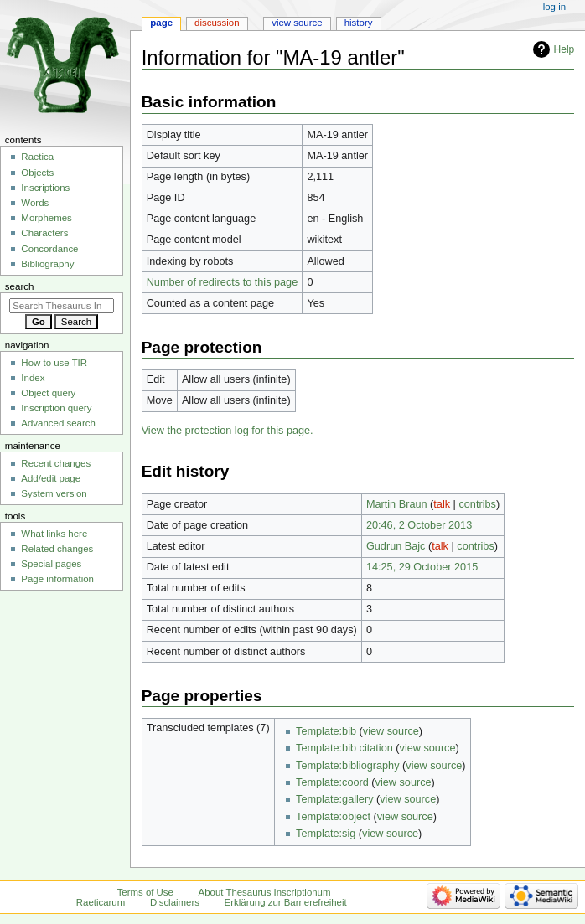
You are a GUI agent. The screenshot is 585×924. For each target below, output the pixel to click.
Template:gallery (334, 799)
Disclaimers (175, 902)
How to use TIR (54, 363)
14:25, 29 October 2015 (422, 567)
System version (54, 493)
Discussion (217, 23)
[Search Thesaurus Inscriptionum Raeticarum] (62, 306)
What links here (54, 534)
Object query (48, 393)
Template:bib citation (344, 748)
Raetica (37, 157)
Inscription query (56, 408)
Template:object (333, 817)
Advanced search (58, 423)
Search (20, 286)
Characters (44, 233)
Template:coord (332, 782)
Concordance (49, 249)
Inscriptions (45, 188)
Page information (57, 579)
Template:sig (326, 834)
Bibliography (47, 264)
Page (161, 23)
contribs (477, 504)
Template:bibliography (347, 766)
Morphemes (46, 218)
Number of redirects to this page (223, 282)
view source (391, 731)
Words (35, 203)
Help (564, 49)
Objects (37, 173)
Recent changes (56, 463)
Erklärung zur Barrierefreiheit (286, 902)
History (359, 23)
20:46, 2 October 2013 (419, 525)
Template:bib (326, 731)
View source (297, 23)
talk (442, 504)
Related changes (57, 549)
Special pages (51, 564)
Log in (554, 7)
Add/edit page (51, 478)
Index (33, 378)
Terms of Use (145, 892)
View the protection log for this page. (228, 431)
